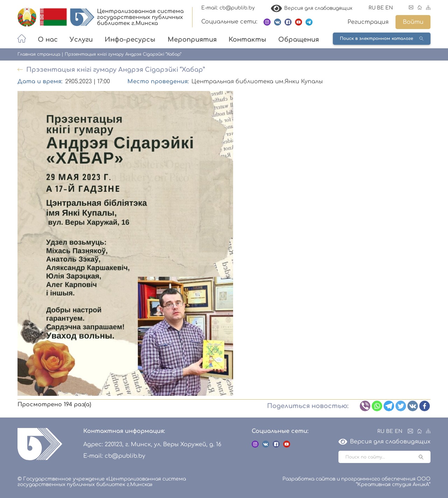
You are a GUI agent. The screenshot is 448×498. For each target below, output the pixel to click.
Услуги (81, 40)
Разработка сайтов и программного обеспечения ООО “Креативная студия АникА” (356, 482)
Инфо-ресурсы (130, 40)
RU (372, 8)
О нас (48, 40)
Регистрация (368, 22)
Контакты (247, 40)
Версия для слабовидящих (312, 8)
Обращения (299, 40)
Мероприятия (192, 40)
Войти (413, 22)
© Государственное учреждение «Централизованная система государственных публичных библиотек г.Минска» (102, 482)
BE (380, 8)
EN (389, 8)
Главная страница (39, 54)
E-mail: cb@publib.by (228, 8)
